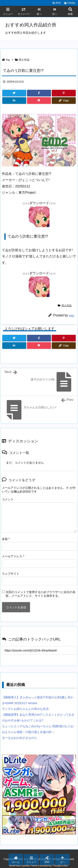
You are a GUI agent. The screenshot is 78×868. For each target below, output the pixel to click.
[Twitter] (14, 93)
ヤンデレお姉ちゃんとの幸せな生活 (25, 709)
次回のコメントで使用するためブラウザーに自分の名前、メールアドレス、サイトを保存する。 (41, 594)
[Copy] (64, 101)
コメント (8, 499)
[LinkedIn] (14, 101)
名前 (6, 539)
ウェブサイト (11, 574)
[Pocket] (39, 101)
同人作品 (24, 60)
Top (8, 60)
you (72, 315)
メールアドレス (13, 556)
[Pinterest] (64, 93)
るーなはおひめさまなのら (20, 738)
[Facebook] (39, 93)
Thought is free (60, 866)
